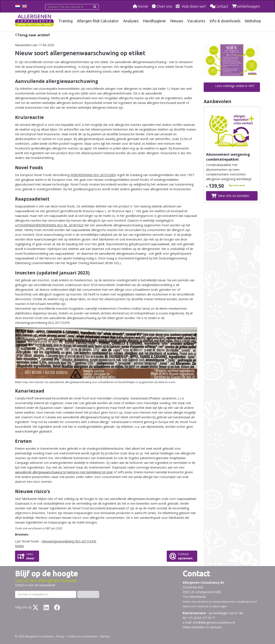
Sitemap (105, 636)
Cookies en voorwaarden (82, 636)
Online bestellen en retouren (202, 627)
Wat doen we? (194, 6)
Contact (222, 6)
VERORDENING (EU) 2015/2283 (93, 175)
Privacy (60, 636)
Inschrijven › (88, 594)
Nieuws (177, 21)
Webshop (253, 21)
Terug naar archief (34, 35)
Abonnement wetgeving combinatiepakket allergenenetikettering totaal (228, 162)
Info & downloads (225, 21)
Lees (30, 556)
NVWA (19, 546)
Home (143, 6)
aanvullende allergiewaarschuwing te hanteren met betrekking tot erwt (64, 472)
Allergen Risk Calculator (99, 21)
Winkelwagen (248, 6)
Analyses (131, 21)
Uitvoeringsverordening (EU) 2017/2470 (69, 541)
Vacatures (197, 21)
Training (66, 21)
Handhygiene (155, 21)
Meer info (234, 196)
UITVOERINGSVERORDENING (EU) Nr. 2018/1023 (49, 225)
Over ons (164, 6)
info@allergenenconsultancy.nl (214, 622)
